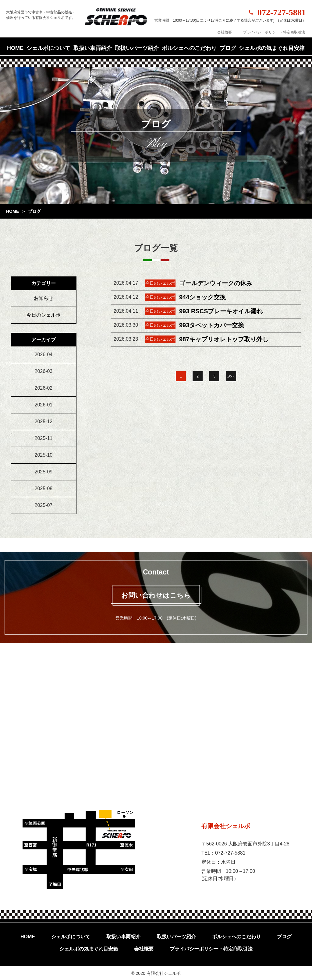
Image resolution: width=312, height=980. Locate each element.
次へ (231, 376)
